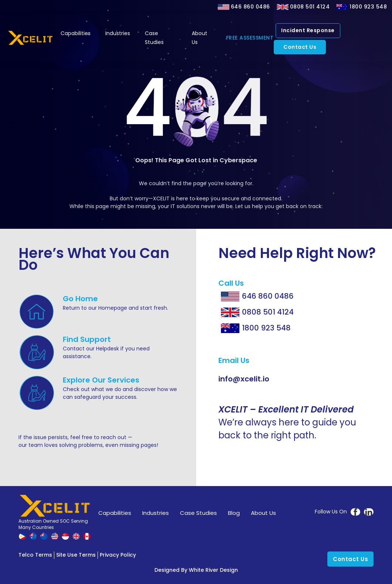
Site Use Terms (76, 555)
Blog (234, 513)
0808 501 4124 (310, 7)
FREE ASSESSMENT (250, 38)
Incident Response (308, 30)
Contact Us (300, 47)
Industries (118, 33)
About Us (200, 38)
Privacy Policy (118, 555)
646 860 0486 (250, 7)
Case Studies (154, 38)
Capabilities (76, 33)
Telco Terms (35, 555)
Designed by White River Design (196, 570)
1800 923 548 (368, 7)
